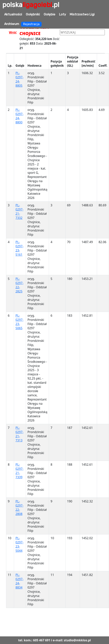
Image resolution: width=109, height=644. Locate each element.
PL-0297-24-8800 (20, 116)
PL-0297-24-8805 (20, 79)
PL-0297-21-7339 (20, 471)
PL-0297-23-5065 (20, 322)
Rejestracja (31, 24)
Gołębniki (33, 14)
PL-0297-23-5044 (20, 544)
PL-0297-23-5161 (20, 248)
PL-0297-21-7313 (20, 434)
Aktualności (13, 14)
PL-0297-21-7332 (20, 211)
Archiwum (12, 24)
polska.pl (31, 5)
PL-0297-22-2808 (20, 508)
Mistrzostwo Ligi (82, 14)
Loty (62, 14)
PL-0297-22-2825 (20, 285)
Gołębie (49, 14)
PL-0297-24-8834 (20, 581)
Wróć (13, 32)
